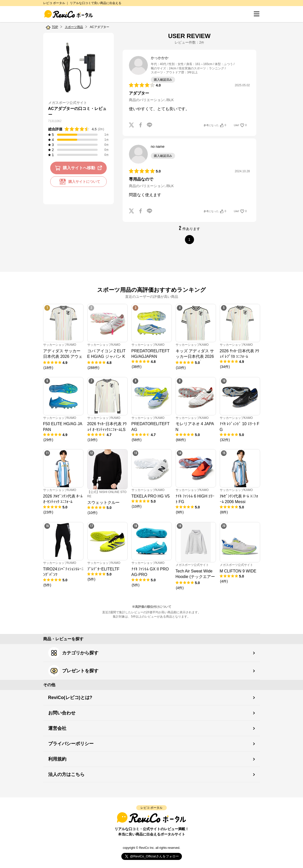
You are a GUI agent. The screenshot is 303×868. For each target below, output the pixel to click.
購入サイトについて (78, 182)
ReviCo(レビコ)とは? (70, 698)
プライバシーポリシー (71, 744)
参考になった (215, 125)
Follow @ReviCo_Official (151, 857)
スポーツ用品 (74, 27)
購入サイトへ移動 (79, 168)
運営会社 (57, 728)
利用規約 (57, 759)
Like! (240, 125)
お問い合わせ (62, 713)
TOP (55, 27)
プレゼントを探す (73, 671)
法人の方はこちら (66, 774)
